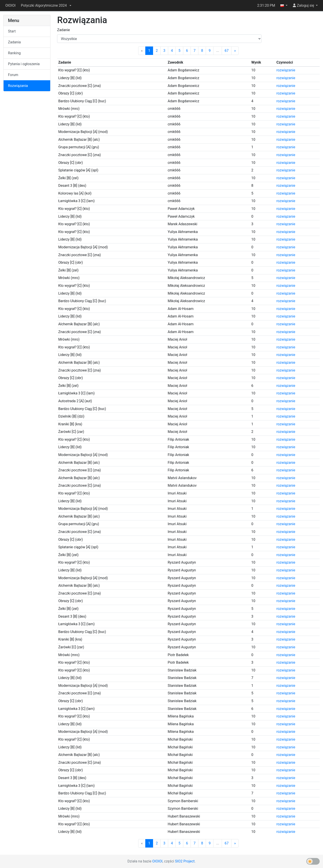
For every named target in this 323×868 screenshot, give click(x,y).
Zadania (14, 42)
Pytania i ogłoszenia (24, 64)
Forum (13, 75)
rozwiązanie (286, 70)
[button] (46, 6)
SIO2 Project (185, 861)
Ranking (14, 53)
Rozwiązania (18, 86)
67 (227, 51)
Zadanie (63, 30)
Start (12, 31)
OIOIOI (10, 5)
